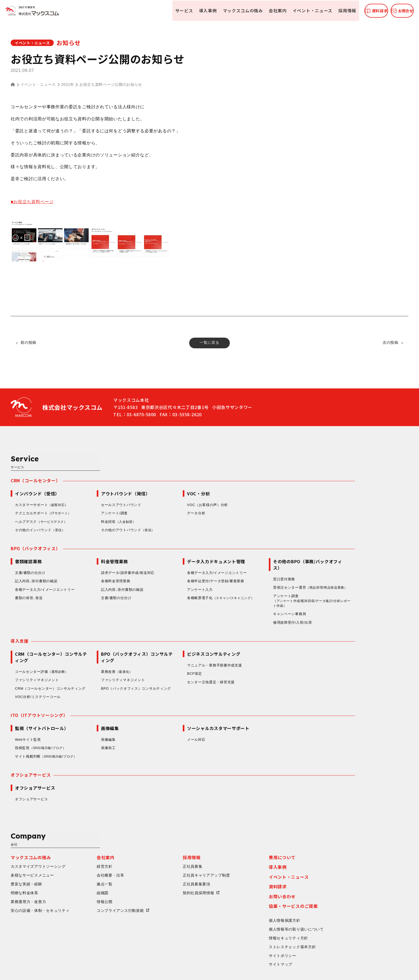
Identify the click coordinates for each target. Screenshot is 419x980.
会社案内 (251, 11)
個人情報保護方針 (338, 879)
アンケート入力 (253, 568)
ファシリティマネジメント (90, 659)
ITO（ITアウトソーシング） (93, 695)
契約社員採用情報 (252, 851)
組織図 (156, 851)
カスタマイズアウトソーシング (92, 824)
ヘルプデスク (96, 499)
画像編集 (162, 719)
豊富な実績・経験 (80, 842)
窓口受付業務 (337, 557)
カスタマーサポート (96, 483)
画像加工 (162, 728)
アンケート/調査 (168, 491)
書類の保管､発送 (82, 576)
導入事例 (182, 11)
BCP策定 (248, 653)
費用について (336, 815)
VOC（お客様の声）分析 (261, 482)
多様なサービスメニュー (86, 833)
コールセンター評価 (96, 651)
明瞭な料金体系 (78, 851)
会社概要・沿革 (164, 833)
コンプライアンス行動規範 (174, 869)
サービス (159, 11)
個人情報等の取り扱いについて (350, 888)
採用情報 (319, 11)
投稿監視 (95, 728)
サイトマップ (334, 923)
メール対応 (250, 719)
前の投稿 (29, 343)
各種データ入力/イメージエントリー (98, 568)
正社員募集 (246, 824)
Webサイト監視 (81, 719)
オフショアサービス (84, 755)
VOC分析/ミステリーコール (91, 676)
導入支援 (73, 620)
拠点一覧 (158, 842)
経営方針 (158, 824)
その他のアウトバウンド (182, 508)
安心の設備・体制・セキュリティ (94, 869)
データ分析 (250, 491)
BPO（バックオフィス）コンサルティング (189, 668)
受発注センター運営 (366, 566)
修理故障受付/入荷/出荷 (346, 601)
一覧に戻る (210, 343)
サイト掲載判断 (101, 736)
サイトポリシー (336, 914)
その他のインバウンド (94, 508)
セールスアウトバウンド (175, 482)
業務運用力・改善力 (82, 860)
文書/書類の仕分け (84, 551)
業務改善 (171, 651)
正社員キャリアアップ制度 (260, 833)
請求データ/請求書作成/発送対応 (181, 551)
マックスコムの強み (216, 11)
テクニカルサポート (98, 491)
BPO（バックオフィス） (89, 526)
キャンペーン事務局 (343, 593)
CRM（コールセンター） (89, 458)
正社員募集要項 (250, 842)
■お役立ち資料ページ (32, 202)
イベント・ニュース (285, 11)
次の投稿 (390, 343)
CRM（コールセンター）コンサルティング (104, 668)
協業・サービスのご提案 (347, 864)
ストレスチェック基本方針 (346, 905)
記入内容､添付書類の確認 (90, 559)
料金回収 (173, 499)
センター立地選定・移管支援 (264, 661)
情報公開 (158, 860)
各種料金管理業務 (169, 559)
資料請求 (331, 844)
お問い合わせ (336, 854)
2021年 (68, 85)
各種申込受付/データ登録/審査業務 (269, 559)
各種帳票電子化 (276, 576)
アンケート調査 (366, 580)
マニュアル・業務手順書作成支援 (268, 644)
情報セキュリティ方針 (342, 897)
